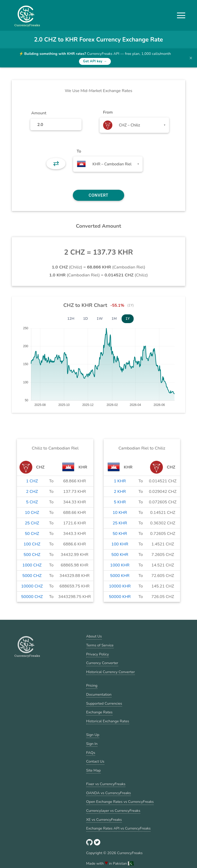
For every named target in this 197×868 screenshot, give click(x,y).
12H (71, 319)
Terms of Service (100, 645)
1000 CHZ (32, 565)
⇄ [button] (56, 164)
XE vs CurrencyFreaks (104, 820)
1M (114, 319)
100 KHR (120, 544)
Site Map (93, 770)
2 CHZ (32, 492)
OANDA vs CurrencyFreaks (109, 793)
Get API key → (95, 61)
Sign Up (93, 735)
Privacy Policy (98, 654)
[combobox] (134, 125)
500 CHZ (32, 555)
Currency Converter (102, 663)
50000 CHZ (32, 597)
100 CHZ (32, 544)
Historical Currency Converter (111, 672)
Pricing (92, 685)
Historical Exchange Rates (108, 721)
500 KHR (120, 555)
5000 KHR (120, 576)
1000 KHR (120, 565)
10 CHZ (32, 513)
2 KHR (120, 492)
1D (86, 319)
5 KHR (120, 502)
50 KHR (120, 534)
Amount (39, 113)
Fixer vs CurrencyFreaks (106, 784)
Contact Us (95, 761)
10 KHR (120, 513)
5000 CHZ (32, 576)
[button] (181, 15)
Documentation (99, 694)
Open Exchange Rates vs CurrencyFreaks (120, 802)
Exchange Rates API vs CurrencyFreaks (118, 828)
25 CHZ (32, 523)
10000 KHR (120, 586)
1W (100, 319)
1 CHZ (32, 481)
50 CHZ (32, 534)
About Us (94, 636)
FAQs (91, 753)
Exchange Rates (99, 712)
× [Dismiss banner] (191, 58)
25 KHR (120, 523)
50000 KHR (120, 597)
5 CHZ (32, 502)
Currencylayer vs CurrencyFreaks (113, 811)
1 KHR (120, 481)
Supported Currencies (104, 703)
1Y (128, 319)
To (79, 151)
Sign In (92, 744)
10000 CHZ (32, 586)
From (108, 112)
